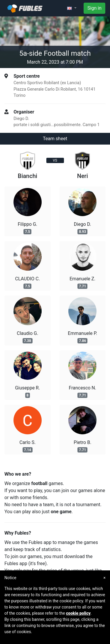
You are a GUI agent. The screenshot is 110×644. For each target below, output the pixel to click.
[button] (72, 8)
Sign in (94, 8)
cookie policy (78, 613)
